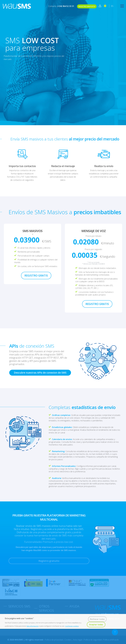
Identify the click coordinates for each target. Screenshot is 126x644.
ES (112, 6)
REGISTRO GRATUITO (87, 6)
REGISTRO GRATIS (36, 275)
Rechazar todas (97, 619)
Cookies (68, 640)
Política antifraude (111, 640)
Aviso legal (78, 640)
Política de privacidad (54, 640)
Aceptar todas (96, 625)
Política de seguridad (93, 640)
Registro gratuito (49, 561)
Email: (107, 614)
